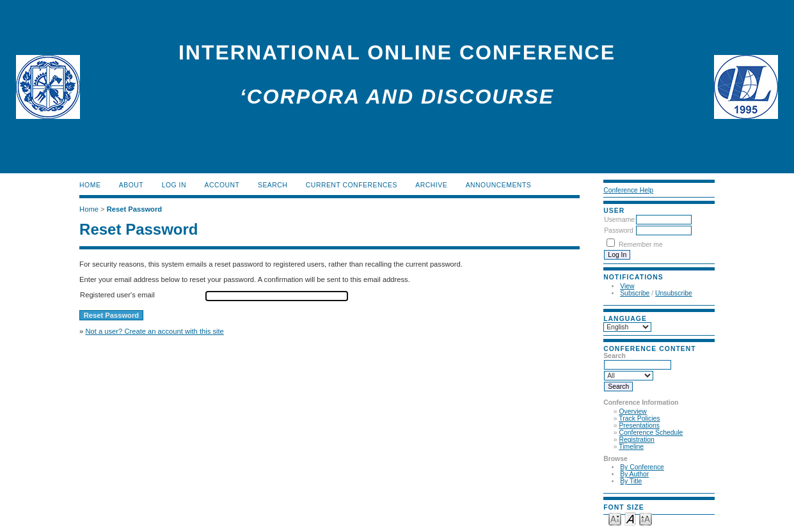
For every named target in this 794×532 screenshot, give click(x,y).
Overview (632, 411)
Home (90, 185)
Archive (431, 185)
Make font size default (630, 518)
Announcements (499, 185)
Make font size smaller (615, 518)
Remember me (641, 245)
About (131, 185)
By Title (631, 481)
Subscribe (635, 293)
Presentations (639, 426)
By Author (634, 474)
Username (619, 220)
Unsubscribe (674, 293)
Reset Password (134, 209)
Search (273, 185)
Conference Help (628, 190)
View (627, 286)
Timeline (631, 447)
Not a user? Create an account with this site (154, 331)
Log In (174, 185)
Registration (636, 440)
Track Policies (639, 419)
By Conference (642, 467)
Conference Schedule (651, 433)
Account (222, 185)
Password (619, 231)
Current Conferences (352, 185)
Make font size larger (646, 518)
